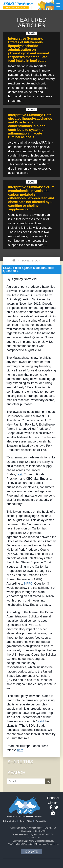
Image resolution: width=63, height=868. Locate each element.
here (20, 750)
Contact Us (41, 821)
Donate (32, 852)
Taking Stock (31, 261)
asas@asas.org (26, 834)
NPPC (28, 584)
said (21, 474)
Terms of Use (26, 821)
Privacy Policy (9, 821)
